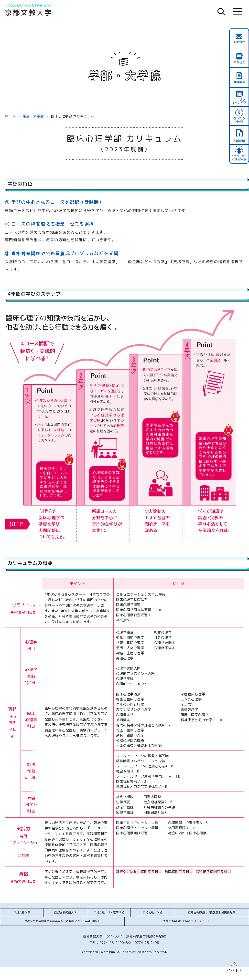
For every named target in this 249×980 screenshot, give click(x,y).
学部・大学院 (33, 116)
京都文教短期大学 (65, 913)
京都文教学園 (22, 913)
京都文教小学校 (152, 913)
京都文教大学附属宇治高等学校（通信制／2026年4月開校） (62, 921)
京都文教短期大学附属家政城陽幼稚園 (212, 913)
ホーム (10, 116)
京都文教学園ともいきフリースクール (187, 921)
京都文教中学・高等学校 (109, 913)
